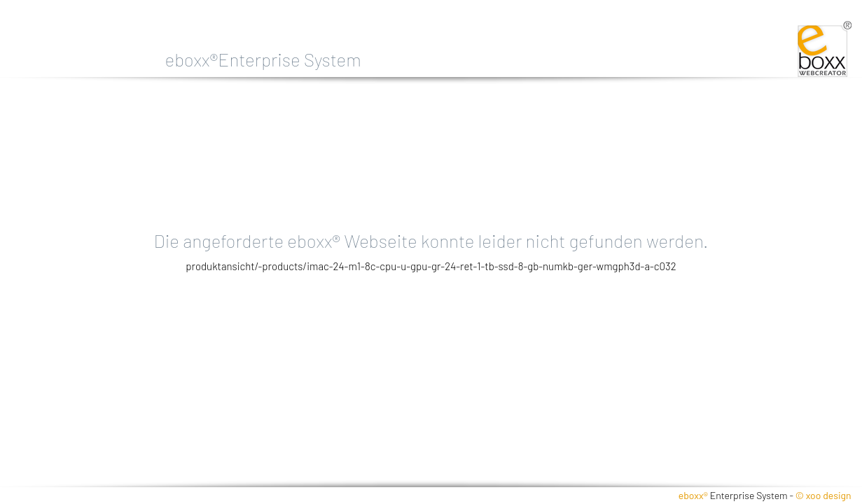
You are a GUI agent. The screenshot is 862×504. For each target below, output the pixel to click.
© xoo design (823, 495)
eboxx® (693, 495)
